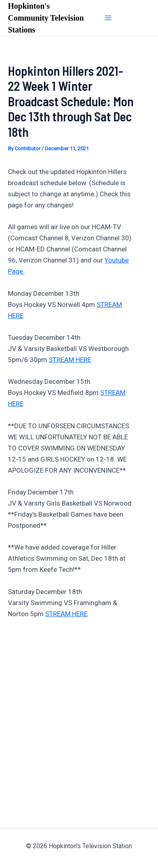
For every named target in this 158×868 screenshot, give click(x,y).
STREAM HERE (70, 360)
